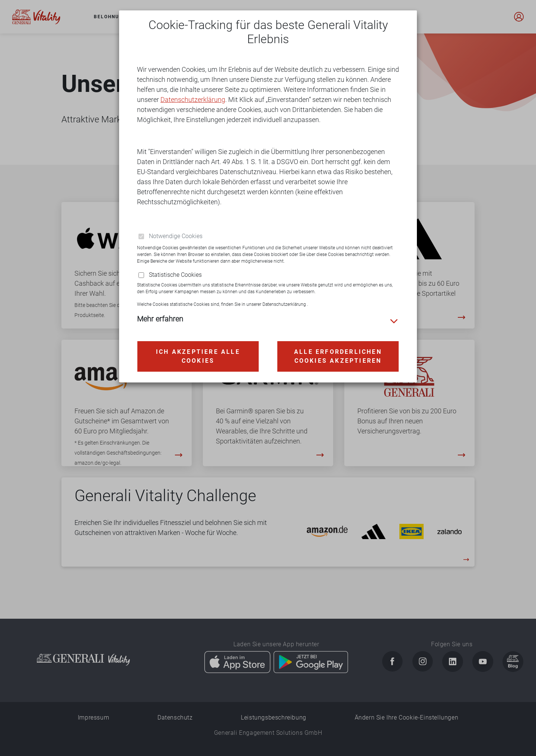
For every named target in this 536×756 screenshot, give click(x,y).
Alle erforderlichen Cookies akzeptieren (338, 347)
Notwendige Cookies (176, 227)
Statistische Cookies (175, 265)
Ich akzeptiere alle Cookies (198, 347)
